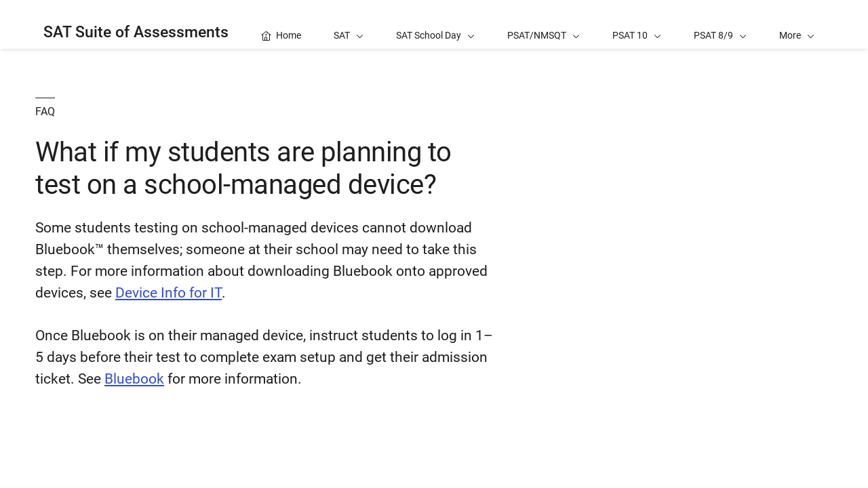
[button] (797, 24)
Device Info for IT (169, 293)
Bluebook (134, 379)
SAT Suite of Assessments (136, 32)
